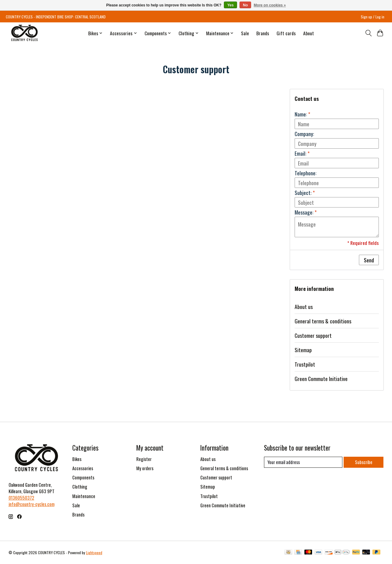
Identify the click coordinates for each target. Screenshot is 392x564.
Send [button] (369, 260)
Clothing (80, 487)
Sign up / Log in (373, 17)
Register (144, 459)
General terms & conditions (323, 321)
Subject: (305, 192)
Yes (230, 5)
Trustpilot (305, 364)
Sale (245, 33)
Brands (263, 33)
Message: (306, 212)
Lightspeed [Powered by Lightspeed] (94, 553)
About (309, 33)
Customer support (313, 335)
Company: (304, 134)
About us (304, 307)
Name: (302, 114)
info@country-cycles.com (32, 504)
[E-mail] (303, 462)
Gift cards (286, 33)
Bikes (77, 459)
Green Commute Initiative (321, 379)
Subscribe (364, 462)
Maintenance (84, 496)
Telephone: (305, 173)
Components (83, 477)
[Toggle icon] (368, 33)
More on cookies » (270, 5)
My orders (145, 468)
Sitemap (303, 350)
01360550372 (21, 498)
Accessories (83, 468)
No (245, 5)
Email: (302, 153)
